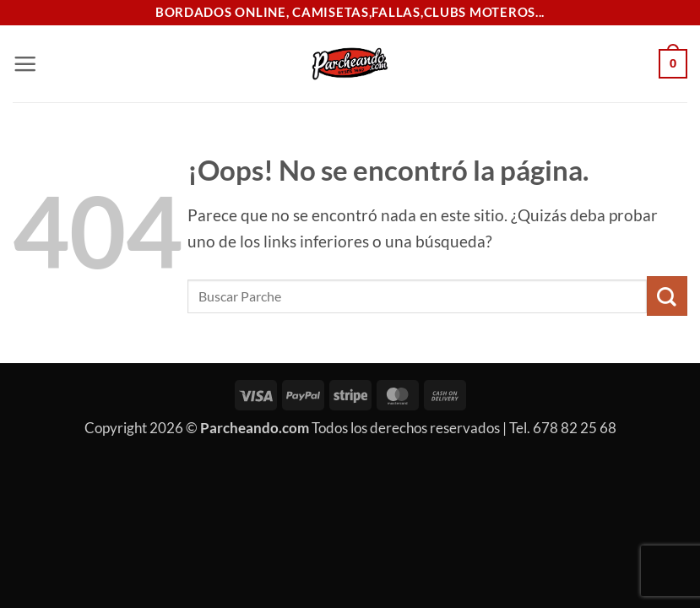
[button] (25, 64)
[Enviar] (667, 296)
